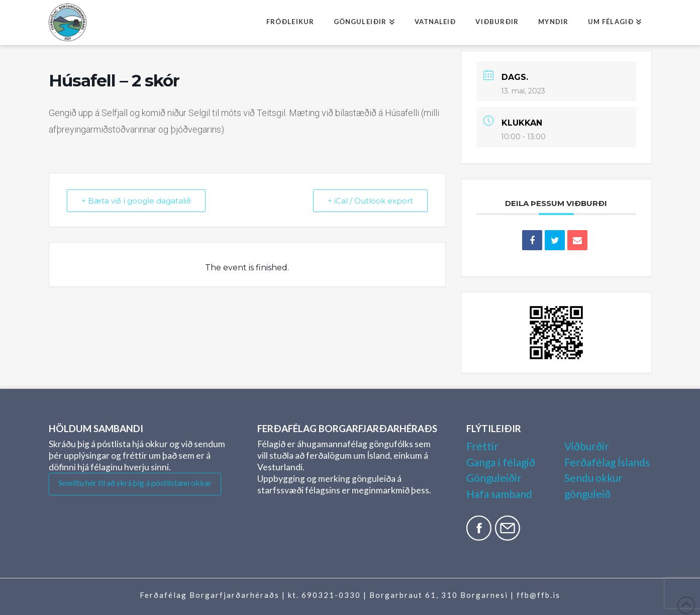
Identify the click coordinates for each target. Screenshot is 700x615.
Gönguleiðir (494, 478)
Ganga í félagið (501, 462)
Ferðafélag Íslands (607, 462)
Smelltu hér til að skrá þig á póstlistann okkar (135, 483)
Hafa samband (499, 494)
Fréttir (482, 446)
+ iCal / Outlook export (370, 201)
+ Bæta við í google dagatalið (136, 201)
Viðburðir (587, 446)
